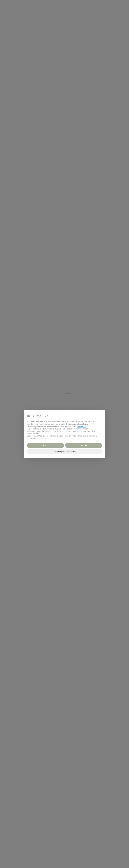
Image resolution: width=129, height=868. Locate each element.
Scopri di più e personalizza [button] (65, 452)
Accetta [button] (84, 445)
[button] (100, 416)
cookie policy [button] (82, 427)
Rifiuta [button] (45, 445)
